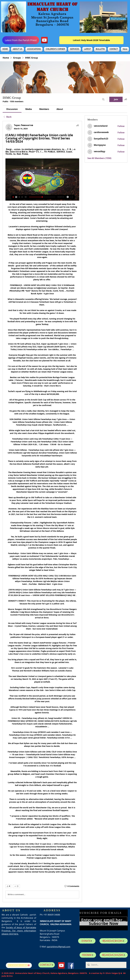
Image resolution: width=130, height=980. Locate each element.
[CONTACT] (47, 965)
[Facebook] (71, 966)
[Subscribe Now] (104, 923)
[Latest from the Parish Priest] (21, 40)
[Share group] (126, 99)
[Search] (103, 99)
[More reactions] (16, 886)
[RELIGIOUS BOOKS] (114, 941)
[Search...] (106, 965)
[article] (42, 511)
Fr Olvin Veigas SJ (111, 973)
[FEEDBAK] (88, 955)
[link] (12, 109)
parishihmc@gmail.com (59, 947)
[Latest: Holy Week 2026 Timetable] (91, 40)
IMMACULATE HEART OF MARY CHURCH (52, 7)
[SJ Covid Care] (19, 965)
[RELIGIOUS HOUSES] (114, 955)
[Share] (78, 125)
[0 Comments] (72, 886)
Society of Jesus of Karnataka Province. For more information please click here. (19, 931)
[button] (17, 49)
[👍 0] (8, 886)
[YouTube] (44, 40)
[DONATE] (87, 941)
